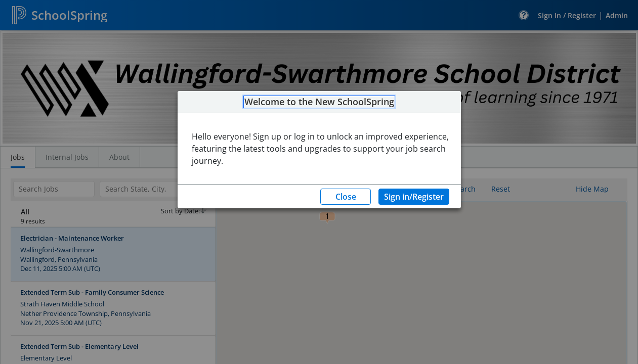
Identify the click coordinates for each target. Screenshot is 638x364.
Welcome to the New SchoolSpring (319, 102)
